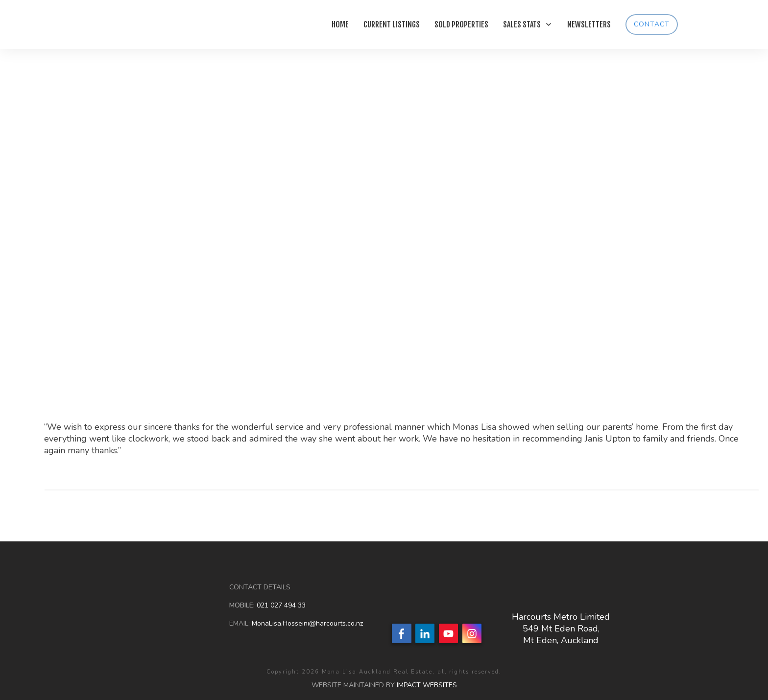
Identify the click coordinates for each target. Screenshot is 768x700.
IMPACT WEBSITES (427, 685)
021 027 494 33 (280, 605)
